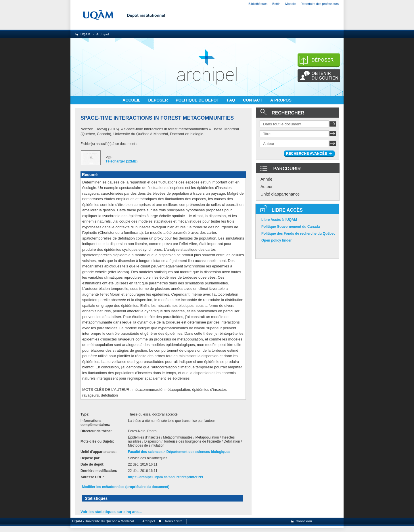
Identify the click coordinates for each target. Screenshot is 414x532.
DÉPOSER (158, 100)
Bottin (276, 4)
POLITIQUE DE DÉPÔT (198, 100)
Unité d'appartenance (280, 194)
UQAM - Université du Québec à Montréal (102, 521)
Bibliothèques (258, 4)
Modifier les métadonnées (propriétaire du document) (126, 487)
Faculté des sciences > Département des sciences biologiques (179, 452)
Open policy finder (276, 240)
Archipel (103, 34)
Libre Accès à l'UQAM (279, 220)
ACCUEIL (132, 100)
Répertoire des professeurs (320, 4)
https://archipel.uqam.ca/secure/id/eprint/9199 (165, 477)
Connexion (304, 521)
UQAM (85, 34)
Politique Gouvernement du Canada (291, 227)
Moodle (290, 4)
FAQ (232, 100)
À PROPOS (281, 100)
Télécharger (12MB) (121, 161)
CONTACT (253, 100)
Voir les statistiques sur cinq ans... (111, 512)
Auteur (267, 187)
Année (267, 179)
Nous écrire (174, 521)
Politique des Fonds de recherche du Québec (298, 234)
